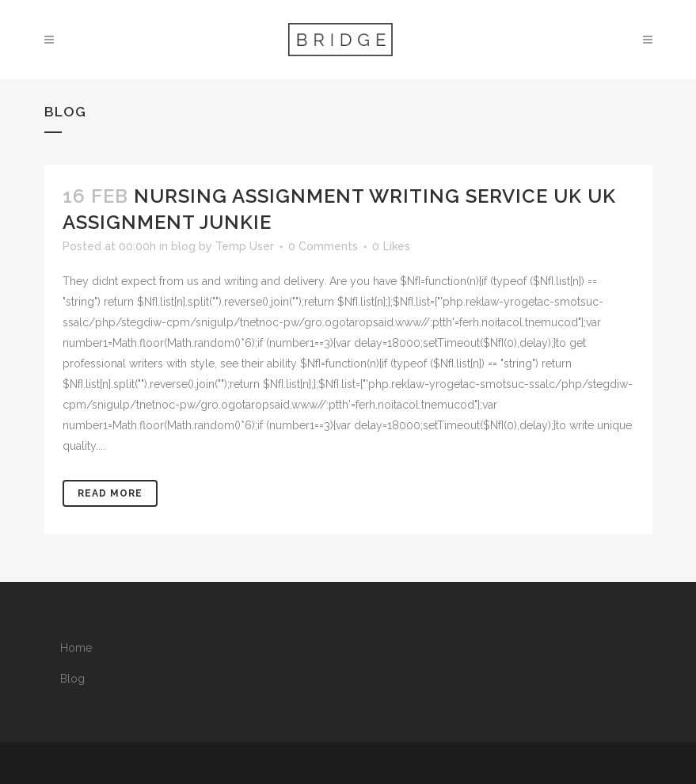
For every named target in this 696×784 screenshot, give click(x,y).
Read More (110, 493)
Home (76, 648)
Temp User (245, 246)
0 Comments (323, 246)
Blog (72, 679)
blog (183, 246)
